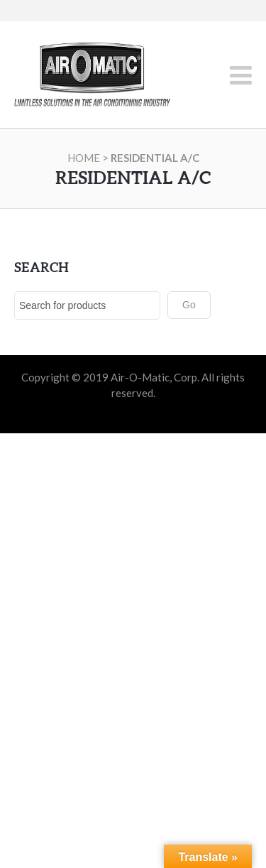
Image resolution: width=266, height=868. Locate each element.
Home (84, 158)
